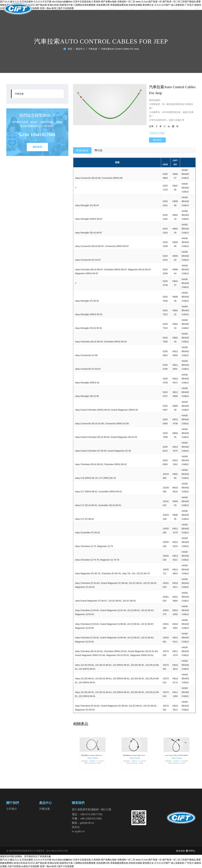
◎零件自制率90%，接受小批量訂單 (167, 120)
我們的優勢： (156, 100)
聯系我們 (178, 9)
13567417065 (157, 133)
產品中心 (113, 9)
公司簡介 (12, 809)
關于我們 (129, 9)
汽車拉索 (93, 49)
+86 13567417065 (37, 135)
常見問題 (162, 9)
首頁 (98, 9)
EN (197, 9)
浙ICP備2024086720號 (57, 851)
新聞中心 (146, 9)
